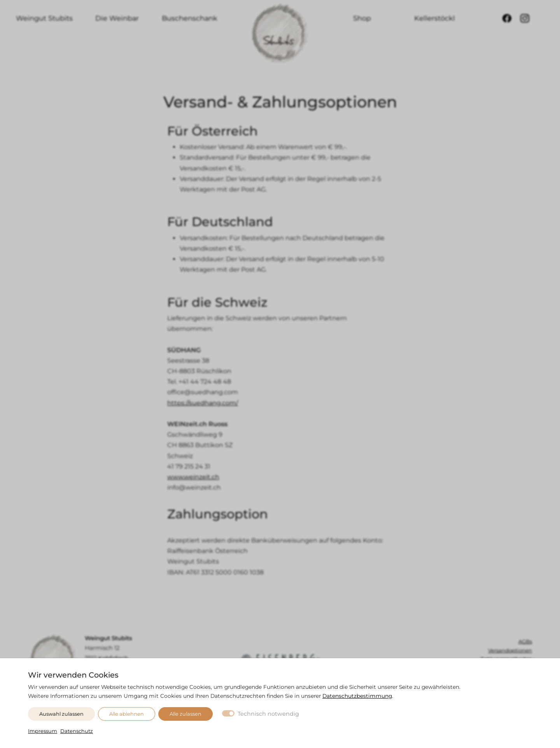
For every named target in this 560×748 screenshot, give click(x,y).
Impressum (43, 731)
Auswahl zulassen (61, 714)
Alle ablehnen (127, 714)
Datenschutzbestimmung (357, 696)
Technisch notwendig (268, 714)
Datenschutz (77, 731)
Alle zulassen (185, 714)
